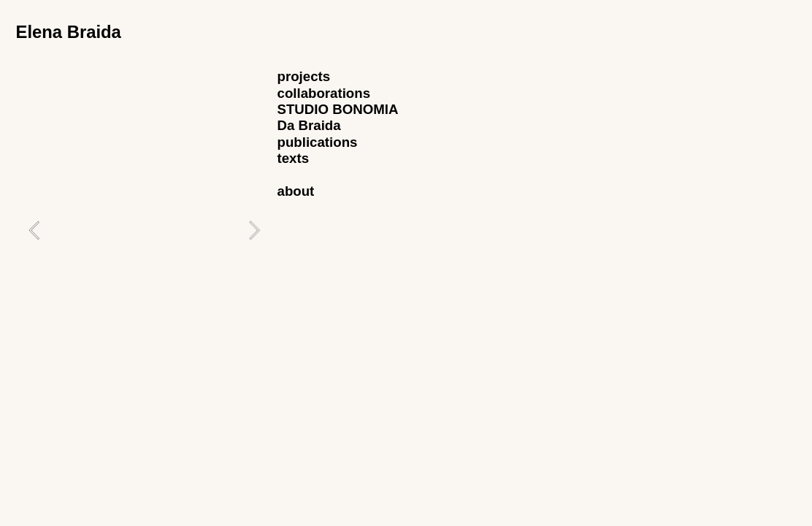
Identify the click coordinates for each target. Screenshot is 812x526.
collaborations (324, 93)
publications (318, 142)
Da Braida (309, 125)
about (296, 191)
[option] (144, 230)
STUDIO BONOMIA (338, 109)
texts (294, 158)
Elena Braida (68, 32)
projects (304, 76)
